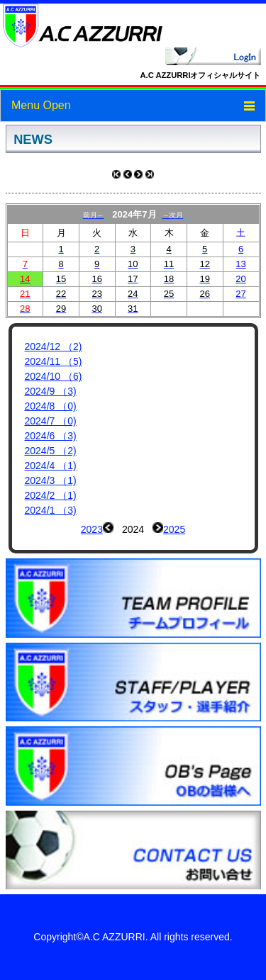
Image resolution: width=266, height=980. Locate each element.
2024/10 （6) (54, 376)
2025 (174, 529)
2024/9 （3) (51, 391)
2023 (92, 529)
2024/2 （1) (51, 495)
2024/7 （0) (51, 421)
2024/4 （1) (51, 466)
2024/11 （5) (54, 361)
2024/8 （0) (51, 406)
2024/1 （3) (51, 510)
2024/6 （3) (51, 436)
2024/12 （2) (54, 347)
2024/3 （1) (51, 480)
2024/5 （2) (51, 451)
